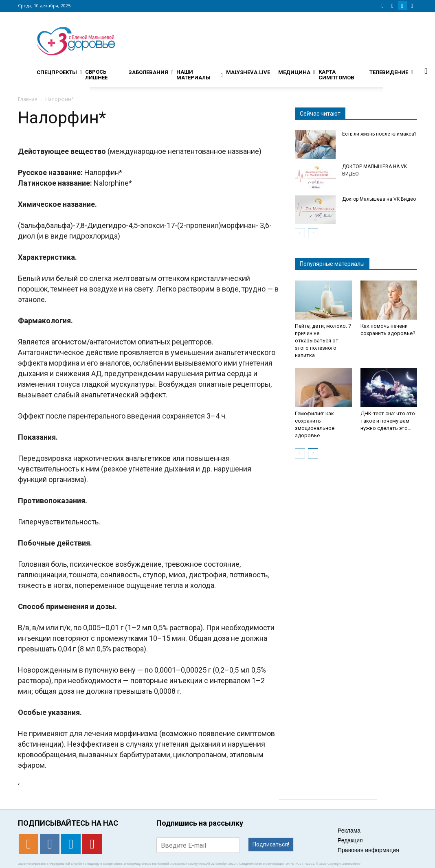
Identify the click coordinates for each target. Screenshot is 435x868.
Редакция (350, 840)
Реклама (349, 831)
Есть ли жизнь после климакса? (379, 134)
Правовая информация (368, 850)
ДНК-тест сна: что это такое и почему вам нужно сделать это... (388, 421)
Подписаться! (271, 844)
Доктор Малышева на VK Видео (379, 199)
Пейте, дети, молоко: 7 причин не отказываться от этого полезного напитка (323, 341)
